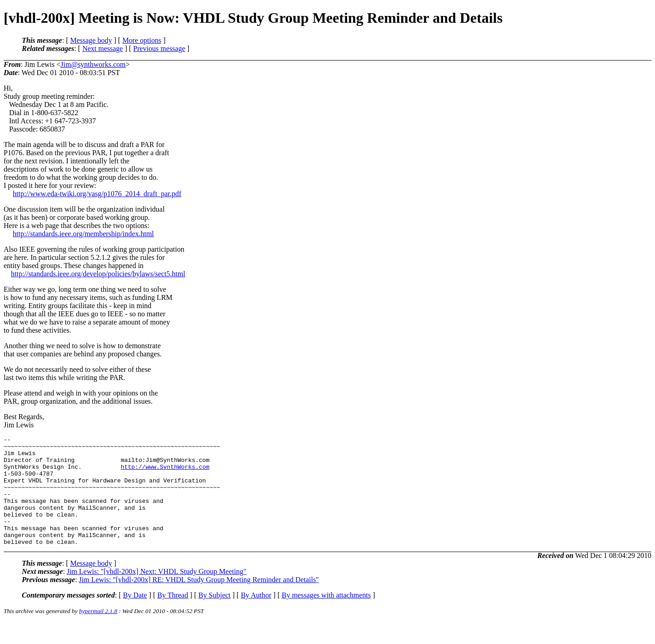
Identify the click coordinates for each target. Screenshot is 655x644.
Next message (103, 48)
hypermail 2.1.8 (98, 633)
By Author (256, 617)
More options (142, 40)
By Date (135, 617)
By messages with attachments (326, 617)
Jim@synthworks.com (93, 64)
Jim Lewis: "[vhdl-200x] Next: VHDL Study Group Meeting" (157, 593)
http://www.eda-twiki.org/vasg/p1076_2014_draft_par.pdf (97, 194)
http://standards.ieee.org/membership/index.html (83, 234)
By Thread (173, 617)
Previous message (159, 48)
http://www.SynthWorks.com (165, 473)
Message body (91, 40)
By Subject (214, 617)
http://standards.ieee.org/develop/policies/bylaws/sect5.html (98, 274)
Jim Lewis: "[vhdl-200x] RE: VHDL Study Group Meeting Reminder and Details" (199, 601)
